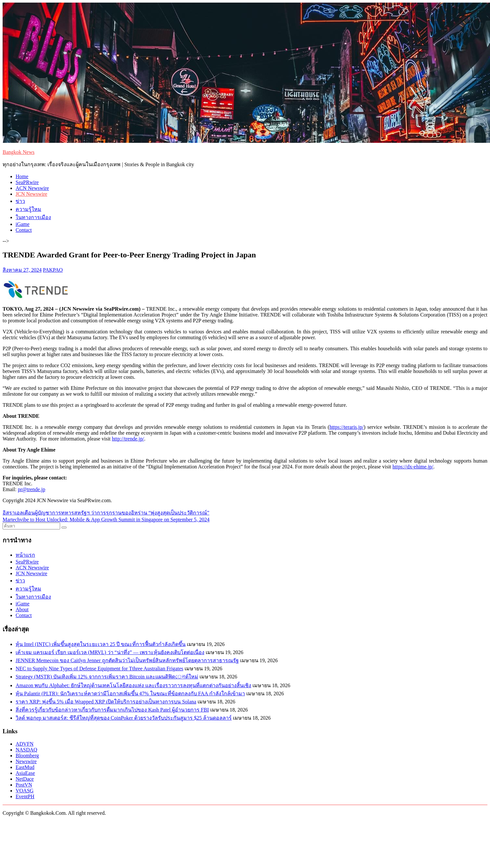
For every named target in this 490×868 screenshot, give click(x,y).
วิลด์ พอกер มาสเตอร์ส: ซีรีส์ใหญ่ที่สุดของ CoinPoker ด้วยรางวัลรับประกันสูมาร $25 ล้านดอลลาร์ (124, 718)
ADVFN (25, 744)
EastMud (25, 767)
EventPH (25, 796)
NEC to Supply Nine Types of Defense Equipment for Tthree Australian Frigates (99, 669)
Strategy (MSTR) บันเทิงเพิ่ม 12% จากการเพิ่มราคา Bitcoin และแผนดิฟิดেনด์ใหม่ (107, 677)
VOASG (25, 791)
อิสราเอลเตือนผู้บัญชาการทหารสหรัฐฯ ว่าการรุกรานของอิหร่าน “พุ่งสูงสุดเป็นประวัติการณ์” (106, 513)
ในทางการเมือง (33, 217)
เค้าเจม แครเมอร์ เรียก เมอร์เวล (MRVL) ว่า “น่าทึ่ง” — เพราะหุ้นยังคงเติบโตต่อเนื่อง (110, 652)
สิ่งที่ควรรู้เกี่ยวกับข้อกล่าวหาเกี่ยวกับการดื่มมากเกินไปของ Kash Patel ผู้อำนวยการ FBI (112, 710)
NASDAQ (26, 750)
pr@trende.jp (32, 489)
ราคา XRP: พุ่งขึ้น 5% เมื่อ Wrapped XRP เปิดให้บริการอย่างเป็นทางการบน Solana (106, 702)
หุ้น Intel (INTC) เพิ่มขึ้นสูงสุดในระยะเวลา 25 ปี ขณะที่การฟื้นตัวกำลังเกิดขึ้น (101, 644)
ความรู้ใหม (28, 209)
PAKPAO (53, 270)
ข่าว (20, 201)
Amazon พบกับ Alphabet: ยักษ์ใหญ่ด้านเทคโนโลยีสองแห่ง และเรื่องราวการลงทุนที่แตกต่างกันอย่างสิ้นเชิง (133, 685)
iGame (23, 224)
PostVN (24, 785)
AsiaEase (25, 773)
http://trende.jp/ (128, 439)
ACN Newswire (32, 188)
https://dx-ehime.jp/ (413, 467)
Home (22, 176)
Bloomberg (27, 756)
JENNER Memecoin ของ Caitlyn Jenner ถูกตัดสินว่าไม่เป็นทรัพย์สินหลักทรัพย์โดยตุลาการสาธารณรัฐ (127, 660)
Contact (24, 230)
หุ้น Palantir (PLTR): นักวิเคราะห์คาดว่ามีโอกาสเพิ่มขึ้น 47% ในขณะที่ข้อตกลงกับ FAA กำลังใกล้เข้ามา (130, 694)
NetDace (25, 779)
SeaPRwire (27, 182)
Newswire (26, 761)
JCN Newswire (31, 194)
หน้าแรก (25, 555)
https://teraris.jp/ (347, 427)
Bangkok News (19, 152)
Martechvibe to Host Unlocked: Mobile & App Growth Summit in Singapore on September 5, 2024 (106, 520)
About (22, 609)
